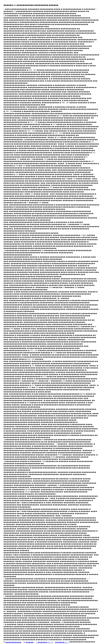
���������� (13, 642)
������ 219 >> (62, 642)
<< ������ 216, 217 (44, 642)
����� (30, 642)
